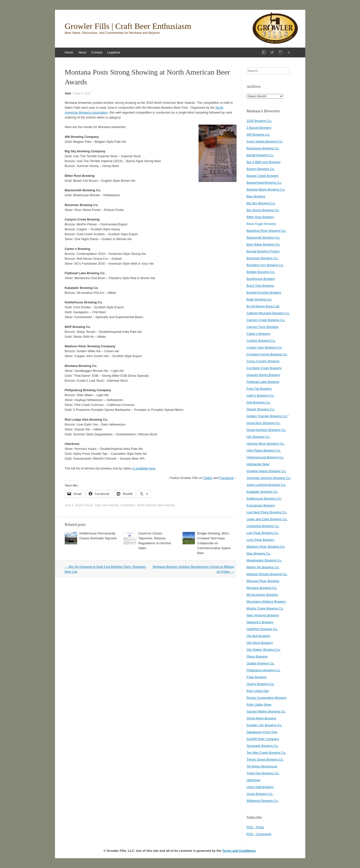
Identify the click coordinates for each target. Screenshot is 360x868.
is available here (144, 468)
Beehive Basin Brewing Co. (266, 189)
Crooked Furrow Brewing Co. (267, 354)
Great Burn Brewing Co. (264, 423)
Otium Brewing (257, 656)
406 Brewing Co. (258, 135)
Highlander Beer (258, 464)
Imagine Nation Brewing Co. (267, 471)
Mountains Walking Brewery (266, 602)
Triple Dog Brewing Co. (263, 773)
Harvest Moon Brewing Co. (266, 444)
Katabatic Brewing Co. (262, 492)
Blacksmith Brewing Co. (263, 238)
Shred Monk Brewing (261, 718)
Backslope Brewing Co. (263, 148)
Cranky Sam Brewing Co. (265, 347)
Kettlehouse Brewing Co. (264, 499)
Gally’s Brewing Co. (260, 395)
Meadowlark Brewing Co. (264, 560)
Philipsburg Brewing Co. (264, 670)
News (89, 505)
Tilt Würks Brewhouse (262, 766)
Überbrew (253, 780)
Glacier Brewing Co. (261, 409)
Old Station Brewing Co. (264, 650)
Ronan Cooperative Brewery (267, 698)
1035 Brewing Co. (259, 121)
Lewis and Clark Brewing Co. (267, 519)
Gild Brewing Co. (259, 402)
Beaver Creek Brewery (263, 176)
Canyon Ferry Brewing (262, 327)
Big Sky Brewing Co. (261, 203)
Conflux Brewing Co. (261, 341)
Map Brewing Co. (259, 553)
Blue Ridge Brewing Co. (264, 244)
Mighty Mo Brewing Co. (263, 567)
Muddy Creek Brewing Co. (265, 608)
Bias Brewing (256, 196)
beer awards (110, 505)
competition (128, 505)
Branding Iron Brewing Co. (265, 265)
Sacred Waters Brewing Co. (266, 711)
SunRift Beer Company (263, 739)
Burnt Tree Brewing (260, 286)
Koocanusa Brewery (261, 505)
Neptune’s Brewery (260, 622)
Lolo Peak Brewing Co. (263, 533)
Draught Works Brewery (264, 375)
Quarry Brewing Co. (261, 684)
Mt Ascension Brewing (262, 595)
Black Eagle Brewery (261, 224)
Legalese (114, 52)
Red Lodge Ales (258, 691)
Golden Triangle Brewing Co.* (268, 416)
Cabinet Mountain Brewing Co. (268, 313)
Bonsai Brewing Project (263, 251)
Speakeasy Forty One (262, 732)
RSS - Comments (259, 834)
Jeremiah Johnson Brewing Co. (269, 478)
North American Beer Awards (156, 505)
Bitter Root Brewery (260, 217)
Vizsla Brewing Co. (260, 794)
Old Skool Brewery (260, 643)
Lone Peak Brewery (260, 540)
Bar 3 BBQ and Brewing (264, 162)
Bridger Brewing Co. (261, 272)
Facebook (227, 478)
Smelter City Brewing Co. (264, 725)
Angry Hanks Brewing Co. (265, 141)
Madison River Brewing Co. (266, 547)
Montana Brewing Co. (262, 588)
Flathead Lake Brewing (263, 382)
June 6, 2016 (82, 93)
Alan (68, 93)
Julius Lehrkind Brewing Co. (266, 485)
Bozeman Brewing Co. (262, 258)
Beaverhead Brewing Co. (264, 183)
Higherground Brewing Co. (265, 457)
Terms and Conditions (239, 851)
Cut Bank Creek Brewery (264, 368)
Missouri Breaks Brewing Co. (267, 574)
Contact (97, 52)
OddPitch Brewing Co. (262, 629)
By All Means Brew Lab (263, 306)
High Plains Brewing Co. (264, 450)
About (82, 52)
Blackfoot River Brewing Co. (267, 231)
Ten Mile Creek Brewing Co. (266, 753)
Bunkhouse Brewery (261, 279)
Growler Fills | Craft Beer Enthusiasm (128, 26)
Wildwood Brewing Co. (263, 801)
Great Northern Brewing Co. (266, 430)
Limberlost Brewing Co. (263, 526)
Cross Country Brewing (263, 361)
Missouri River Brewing (263, 581)
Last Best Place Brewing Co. (267, 512)
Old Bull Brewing (258, 636)
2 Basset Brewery (259, 128)
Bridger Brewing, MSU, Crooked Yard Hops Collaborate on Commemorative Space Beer (214, 543)
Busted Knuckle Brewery (264, 292)
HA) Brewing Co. (259, 437)
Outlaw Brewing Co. (261, 663)
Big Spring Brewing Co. (263, 210)
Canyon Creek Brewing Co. (266, 320)
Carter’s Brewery (259, 334)
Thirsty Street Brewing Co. (265, 759)
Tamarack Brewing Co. (263, 746)
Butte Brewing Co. (260, 299)
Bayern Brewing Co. (261, 169)
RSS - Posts (255, 827)
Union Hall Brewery (260, 787)
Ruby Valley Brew (259, 705)
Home (69, 52)
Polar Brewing (257, 677)
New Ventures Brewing (263, 615)
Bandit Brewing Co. (260, 155)
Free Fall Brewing (259, 389)
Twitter (208, 478)
